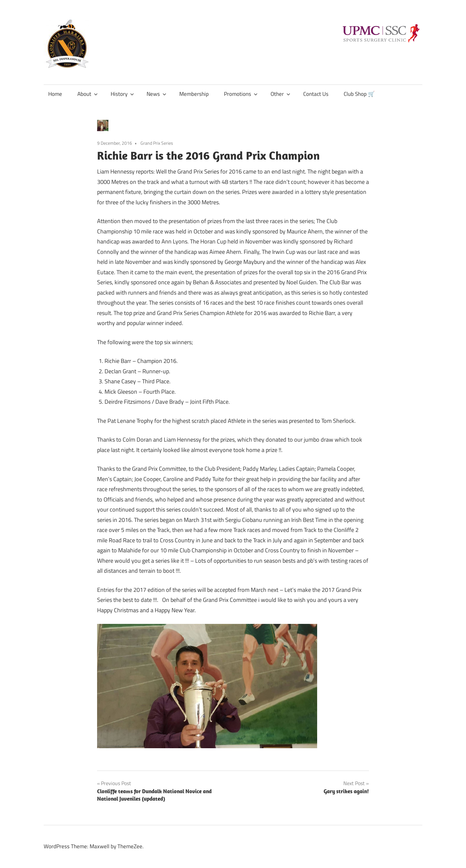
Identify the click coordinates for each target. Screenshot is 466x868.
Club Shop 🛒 (359, 94)
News (156, 94)
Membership (194, 94)
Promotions (241, 94)
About (88, 94)
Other (280, 94)
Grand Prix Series (157, 143)
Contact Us (316, 94)
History (122, 94)
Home (55, 94)
